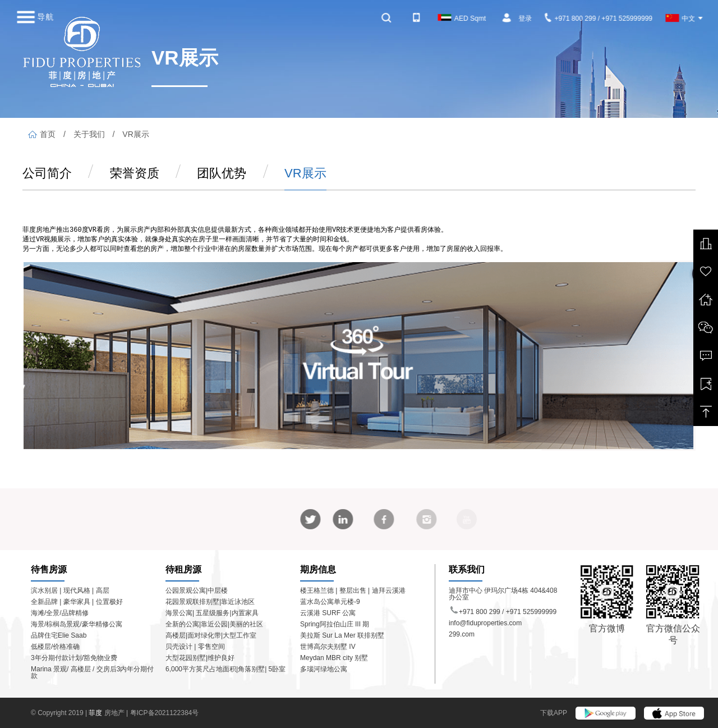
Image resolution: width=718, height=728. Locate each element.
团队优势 (222, 173)
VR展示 (135, 134)
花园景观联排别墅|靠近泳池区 (210, 602)
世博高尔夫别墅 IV (328, 647)
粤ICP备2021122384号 (165, 713)
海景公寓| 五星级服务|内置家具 (212, 613)
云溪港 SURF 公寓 (328, 613)
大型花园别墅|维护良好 (200, 658)
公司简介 (47, 173)
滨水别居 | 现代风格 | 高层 (70, 590)
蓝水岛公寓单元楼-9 (330, 602)
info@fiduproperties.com (485, 623)
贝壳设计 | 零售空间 (195, 647)
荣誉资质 (135, 173)
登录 (525, 19)
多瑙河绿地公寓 (324, 669)
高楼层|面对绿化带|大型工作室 (211, 635)
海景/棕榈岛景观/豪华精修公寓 (77, 624)
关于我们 (89, 134)
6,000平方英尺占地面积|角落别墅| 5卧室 (225, 669)
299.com (462, 634)
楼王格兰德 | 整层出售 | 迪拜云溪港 (353, 590)
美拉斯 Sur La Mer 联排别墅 (342, 635)
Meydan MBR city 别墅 (334, 658)
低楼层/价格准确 (55, 647)
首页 (42, 134)
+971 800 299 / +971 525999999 (599, 19)
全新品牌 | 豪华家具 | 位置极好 (77, 602)
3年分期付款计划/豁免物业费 (74, 658)
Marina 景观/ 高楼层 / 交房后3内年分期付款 (92, 672)
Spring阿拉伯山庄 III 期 (335, 624)
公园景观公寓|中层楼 (197, 590)
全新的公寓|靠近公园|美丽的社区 (214, 624)
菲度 (96, 713)
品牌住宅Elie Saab (59, 635)
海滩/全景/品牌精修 (60, 613)
